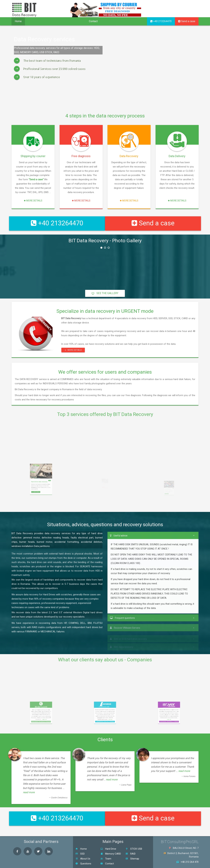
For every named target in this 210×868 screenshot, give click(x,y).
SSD (80, 844)
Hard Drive (108, 839)
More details (33, 188)
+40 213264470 (161, 21)
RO (186, 9)
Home (18, 21)
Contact (93, 21)
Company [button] (75, 21)
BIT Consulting (109, 864)
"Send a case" (33, 186)
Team (106, 849)
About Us (83, 849)
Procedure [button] (54, 21)
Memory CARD (111, 844)
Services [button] (34, 21)
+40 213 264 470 (188, 852)
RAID (131, 844)
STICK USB (134, 839)
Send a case (187, 21)
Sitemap (132, 849)
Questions (83, 854)
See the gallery (105, 288)
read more (29, 788)
